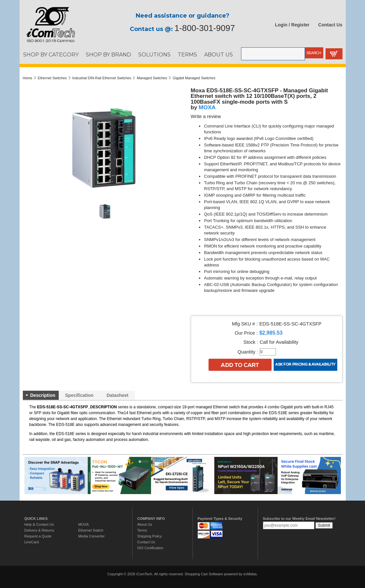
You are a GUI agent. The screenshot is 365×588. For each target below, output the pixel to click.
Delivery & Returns (39, 530)
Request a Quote (38, 536)
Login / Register (292, 25)
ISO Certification (150, 548)
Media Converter (91, 536)
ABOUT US (219, 54)
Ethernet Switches (52, 78)
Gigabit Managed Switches (194, 78)
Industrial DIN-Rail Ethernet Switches (102, 78)
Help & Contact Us (39, 524)
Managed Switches (152, 78)
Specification (79, 395)
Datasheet (118, 395)
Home (28, 78)
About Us (145, 524)
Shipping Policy (150, 536)
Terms (142, 530)
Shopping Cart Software (204, 574)
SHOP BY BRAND (108, 54)
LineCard (32, 542)
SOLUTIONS (154, 54)
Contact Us (330, 25)
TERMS (187, 54)
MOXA (207, 107)
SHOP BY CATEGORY (51, 54)
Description (43, 395)
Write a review (206, 116)
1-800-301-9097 (205, 28)
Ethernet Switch (91, 530)
